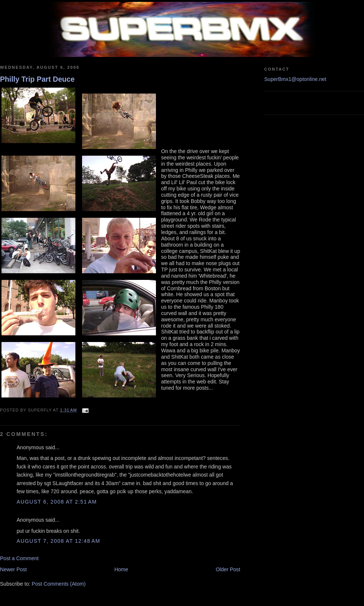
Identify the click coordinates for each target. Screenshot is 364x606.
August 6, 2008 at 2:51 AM (57, 502)
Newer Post (13, 569)
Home (121, 569)
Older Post (228, 569)
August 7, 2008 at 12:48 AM (58, 541)
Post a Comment (19, 558)
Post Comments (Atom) (59, 584)
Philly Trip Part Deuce (37, 79)
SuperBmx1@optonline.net (295, 79)
